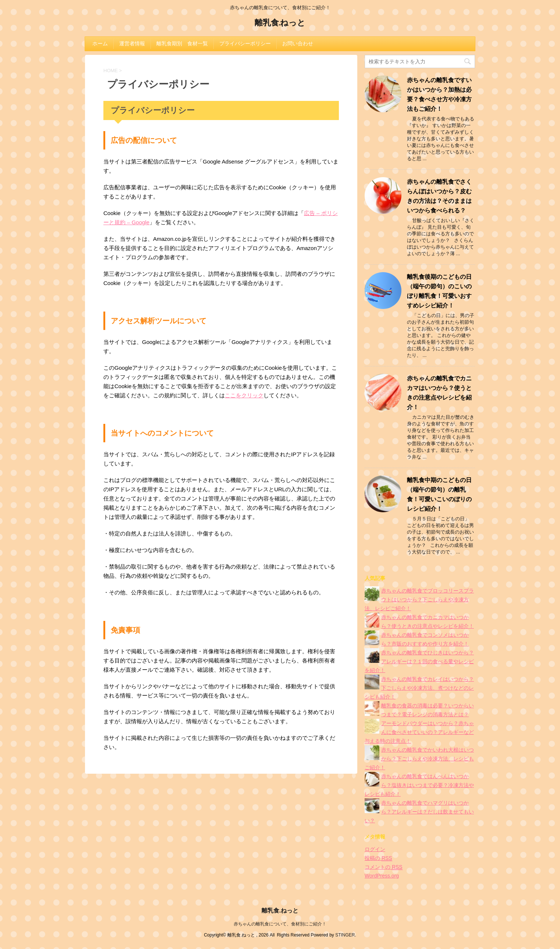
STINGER (345, 935)
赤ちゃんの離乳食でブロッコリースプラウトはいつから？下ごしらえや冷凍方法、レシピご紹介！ (419, 600)
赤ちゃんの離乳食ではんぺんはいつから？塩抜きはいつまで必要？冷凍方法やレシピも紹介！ (419, 785)
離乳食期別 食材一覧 (182, 43)
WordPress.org (382, 876)
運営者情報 (132, 43)
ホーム (100, 43)
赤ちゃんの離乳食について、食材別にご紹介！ (280, 924)
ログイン (375, 849)
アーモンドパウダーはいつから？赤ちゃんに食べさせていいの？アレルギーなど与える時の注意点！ (419, 732)
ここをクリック (244, 395)
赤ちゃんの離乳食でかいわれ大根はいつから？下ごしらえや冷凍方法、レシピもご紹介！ (419, 759)
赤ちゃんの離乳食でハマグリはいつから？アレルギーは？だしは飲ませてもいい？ (419, 812)
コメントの (384, 867)
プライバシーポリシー (245, 43)
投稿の (378, 858)
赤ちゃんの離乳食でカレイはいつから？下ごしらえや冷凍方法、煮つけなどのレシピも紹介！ (419, 688)
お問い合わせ (298, 43)
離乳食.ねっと (280, 23)
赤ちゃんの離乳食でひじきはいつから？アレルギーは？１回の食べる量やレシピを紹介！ (419, 661)
